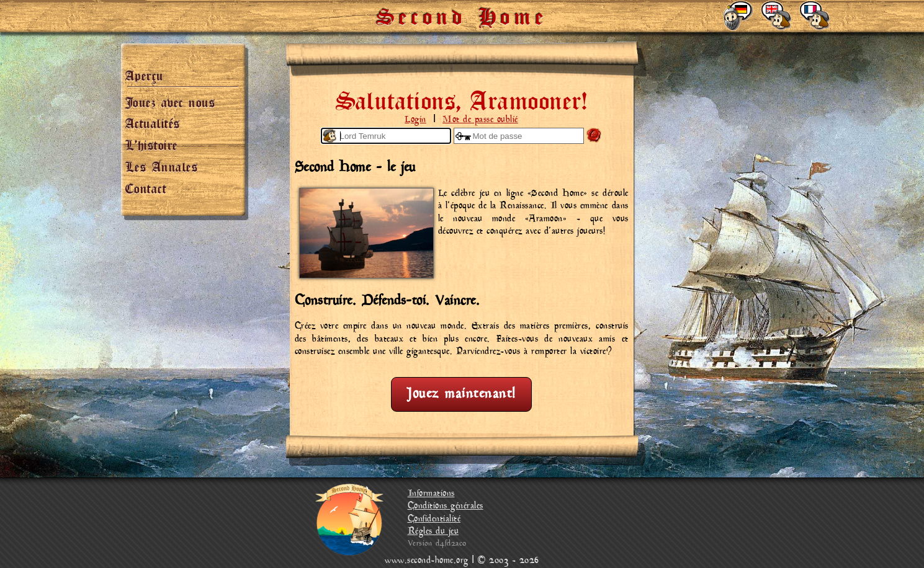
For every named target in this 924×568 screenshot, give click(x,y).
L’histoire (152, 143)
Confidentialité (434, 519)
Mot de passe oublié (480, 120)
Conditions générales (446, 506)
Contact (146, 186)
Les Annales (162, 164)
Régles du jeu (433, 532)
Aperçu (145, 73)
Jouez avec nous (171, 100)
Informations (431, 494)
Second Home (462, 12)
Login (415, 120)
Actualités (153, 121)
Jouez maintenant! (461, 394)
